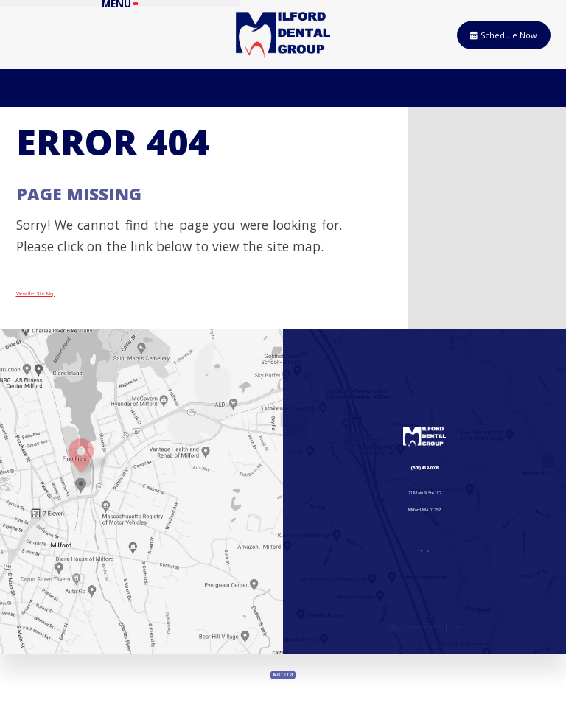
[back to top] (283, 699)
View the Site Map (71, 304)
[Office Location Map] (81, 495)
